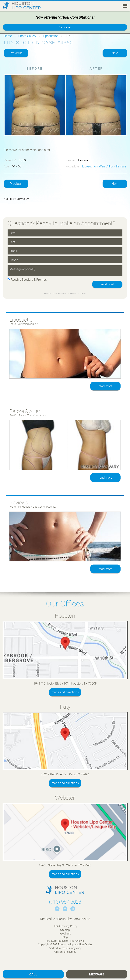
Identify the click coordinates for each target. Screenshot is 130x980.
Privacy (74, 293)
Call (33, 974)
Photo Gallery (27, 36)
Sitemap (65, 930)
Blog (65, 937)
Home (8, 36)
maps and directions (65, 692)
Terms (83, 293)
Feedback (65, 933)
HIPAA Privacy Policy (65, 926)
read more (105, 386)
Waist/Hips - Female (112, 166)
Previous (16, 53)
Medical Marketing (54, 919)
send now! (107, 284)
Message (97, 974)
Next (115, 53)
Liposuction (51, 36)
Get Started (65, 27)
